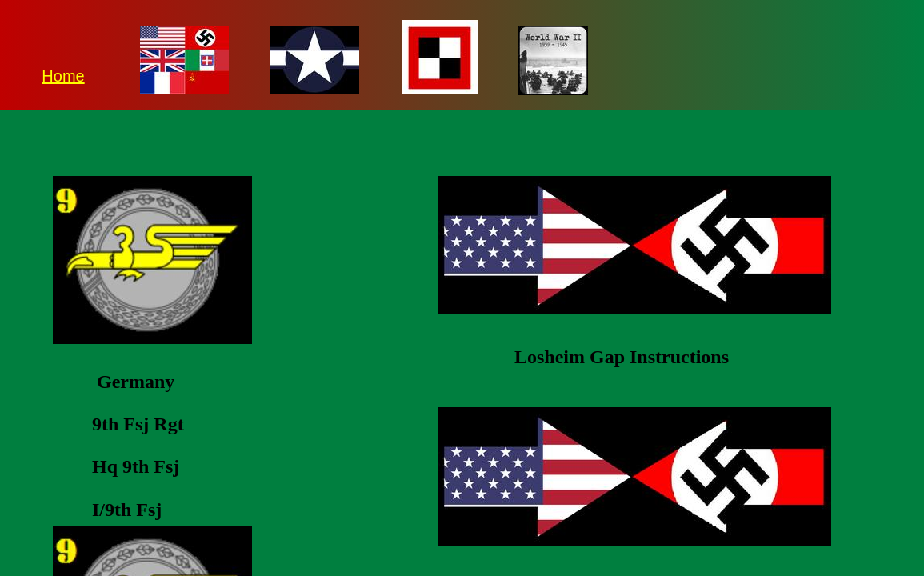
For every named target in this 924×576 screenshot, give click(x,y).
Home (63, 76)
